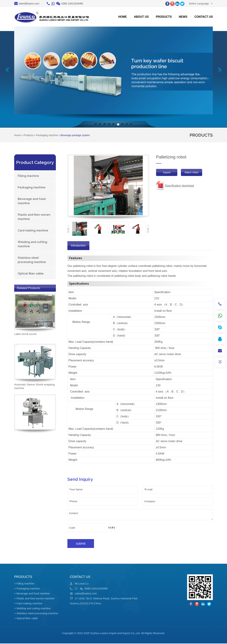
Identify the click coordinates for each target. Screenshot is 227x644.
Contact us (204, 17)
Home (123, 17)
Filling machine (28, 176)
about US (141, 17)
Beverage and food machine (32, 201)
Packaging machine (32, 187)
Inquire (167, 172)
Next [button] (148, 229)
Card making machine (33, 230)
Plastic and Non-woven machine (34, 217)
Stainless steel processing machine (32, 260)
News (183, 17)
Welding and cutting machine (32, 244)
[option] (80, 229)
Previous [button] (68, 229)
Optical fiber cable (31, 274)
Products (164, 17)
